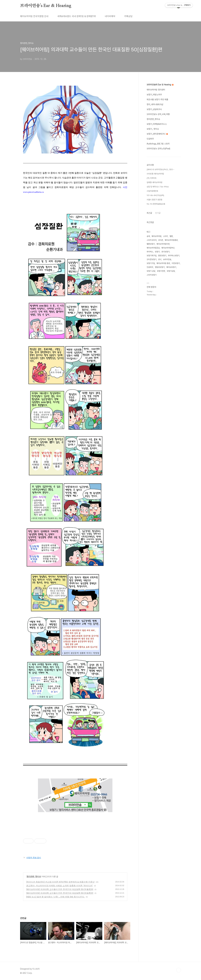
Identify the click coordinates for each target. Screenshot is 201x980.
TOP (179, 970)
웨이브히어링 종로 (163, 263)
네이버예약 (110, 16)
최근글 (149, 213)
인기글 (158, 213)
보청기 (157, 252)
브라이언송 (167, 259)
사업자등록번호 (152, 191)
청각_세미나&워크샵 (155, 104)
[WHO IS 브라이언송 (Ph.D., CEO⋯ (161, 169)
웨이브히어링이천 (163, 244)
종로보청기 (162, 256)
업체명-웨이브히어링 (154, 182)
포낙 (160, 259)
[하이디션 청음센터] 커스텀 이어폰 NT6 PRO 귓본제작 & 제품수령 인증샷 (60, 882)
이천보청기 (176, 263)
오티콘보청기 (152, 259)
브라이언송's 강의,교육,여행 (158, 114)
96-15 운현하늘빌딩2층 (156, 204)
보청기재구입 (152, 256)
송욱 (148, 236)
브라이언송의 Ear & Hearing (160, 85)
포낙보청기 (165, 252)
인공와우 (150, 139)
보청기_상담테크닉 (154, 109)
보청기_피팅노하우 (154, 95)
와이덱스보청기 (174, 256)
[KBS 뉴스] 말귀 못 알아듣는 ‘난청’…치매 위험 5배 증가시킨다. (55, 897)
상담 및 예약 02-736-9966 (158, 187)
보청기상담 (171, 271)
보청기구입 (151, 263)
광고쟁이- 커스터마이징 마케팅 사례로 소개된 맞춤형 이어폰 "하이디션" (60, 886)
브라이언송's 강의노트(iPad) (158, 149)
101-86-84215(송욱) (155, 195)
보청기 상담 (151, 271)
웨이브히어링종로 (171, 240)
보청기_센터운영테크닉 (157, 134)
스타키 (165, 236)
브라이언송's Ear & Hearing (46, 6)
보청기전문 (161, 271)
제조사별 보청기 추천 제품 (157, 99)
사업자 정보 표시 (32, 857)
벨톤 (171, 236)
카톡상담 (128, 16)
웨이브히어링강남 (153, 248)
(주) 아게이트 (152, 178)
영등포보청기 (160, 267)
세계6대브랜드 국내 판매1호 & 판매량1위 (77, 16)
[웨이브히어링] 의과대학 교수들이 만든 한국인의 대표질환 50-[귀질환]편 (60, 893)
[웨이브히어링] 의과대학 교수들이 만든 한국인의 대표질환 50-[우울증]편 (60, 889)
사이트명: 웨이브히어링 (155, 174)
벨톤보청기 (151, 244)
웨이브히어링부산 (168, 248)
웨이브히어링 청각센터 (156, 90)
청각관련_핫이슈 (34, 876)
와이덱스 (150, 252)
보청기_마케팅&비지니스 (157, 124)
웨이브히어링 (156, 236)
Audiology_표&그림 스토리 (158, 144)
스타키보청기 (152, 275)
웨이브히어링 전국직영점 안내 (34, 16)
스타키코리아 (152, 240)
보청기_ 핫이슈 (153, 129)
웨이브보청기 (171, 267)
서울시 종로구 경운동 (154, 200)
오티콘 (161, 240)
